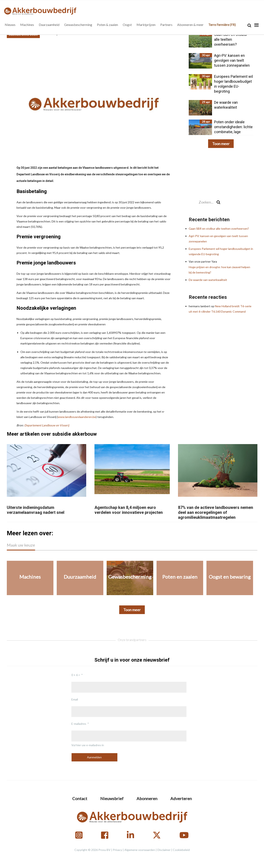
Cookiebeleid (181, 850)
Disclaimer (164, 850)
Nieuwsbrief (112, 798)
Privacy (117, 850)
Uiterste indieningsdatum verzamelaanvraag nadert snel (36, 510)
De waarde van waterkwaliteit (208, 280)
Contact (80, 798)
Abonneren (147, 798)
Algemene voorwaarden (140, 850)
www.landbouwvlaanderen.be (77, 417)
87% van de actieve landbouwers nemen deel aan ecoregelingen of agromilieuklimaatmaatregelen (216, 512)
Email (75, 699)
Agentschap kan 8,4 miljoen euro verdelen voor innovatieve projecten (129, 510)
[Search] (249, 25)
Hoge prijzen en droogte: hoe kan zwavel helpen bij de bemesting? (221, 267)
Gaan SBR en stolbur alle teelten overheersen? (219, 229)
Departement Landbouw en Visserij (47, 425)
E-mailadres (79, 724)
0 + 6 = (76, 675)
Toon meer (221, 144)
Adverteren (181, 798)
